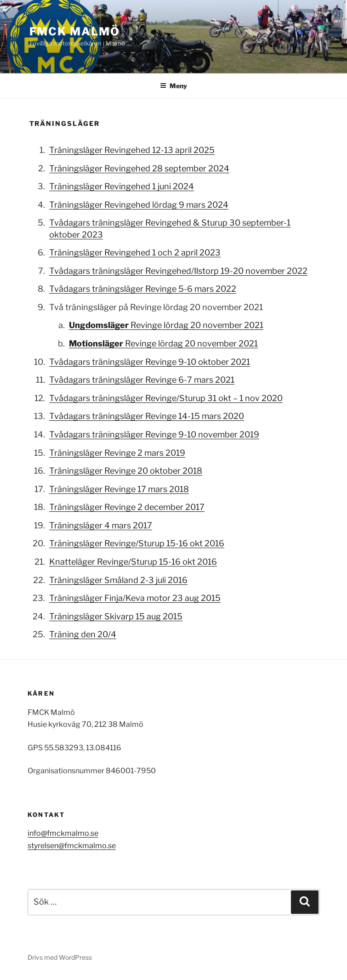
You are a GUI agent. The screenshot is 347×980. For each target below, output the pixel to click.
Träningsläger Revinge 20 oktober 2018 (126, 471)
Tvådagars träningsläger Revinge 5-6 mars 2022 (143, 289)
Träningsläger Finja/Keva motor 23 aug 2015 (135, 598)
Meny (173, 86)
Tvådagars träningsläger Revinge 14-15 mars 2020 (147, 416)
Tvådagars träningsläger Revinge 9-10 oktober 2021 (150, 362)
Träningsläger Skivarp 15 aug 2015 (116, 616)
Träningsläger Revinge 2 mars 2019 (117, 453)
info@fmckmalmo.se (63, 833)
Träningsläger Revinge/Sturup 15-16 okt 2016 (137, 543)
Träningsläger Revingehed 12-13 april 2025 (132, 150)
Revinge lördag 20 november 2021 (166, 325)
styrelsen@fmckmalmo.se (72, 846)
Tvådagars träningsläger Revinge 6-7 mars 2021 (142, 380)
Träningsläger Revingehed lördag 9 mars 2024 (139, 205)
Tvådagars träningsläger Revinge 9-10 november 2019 (154, 434)
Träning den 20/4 (83, 634)
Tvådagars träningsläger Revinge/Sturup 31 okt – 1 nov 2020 (166, 398)
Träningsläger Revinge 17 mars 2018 (119, 489)
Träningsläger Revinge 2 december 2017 (127, 507)
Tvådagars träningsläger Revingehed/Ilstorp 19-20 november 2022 (178, 271)
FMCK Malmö (75, 31)
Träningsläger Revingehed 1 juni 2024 (122, 186)
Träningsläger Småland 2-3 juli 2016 (118, 580)
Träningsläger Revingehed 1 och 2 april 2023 (135, 252)
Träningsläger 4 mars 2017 (101, 525)
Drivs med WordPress (60, 957)
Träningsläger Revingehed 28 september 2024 (139, 168)
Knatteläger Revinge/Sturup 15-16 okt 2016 (133, 562)
